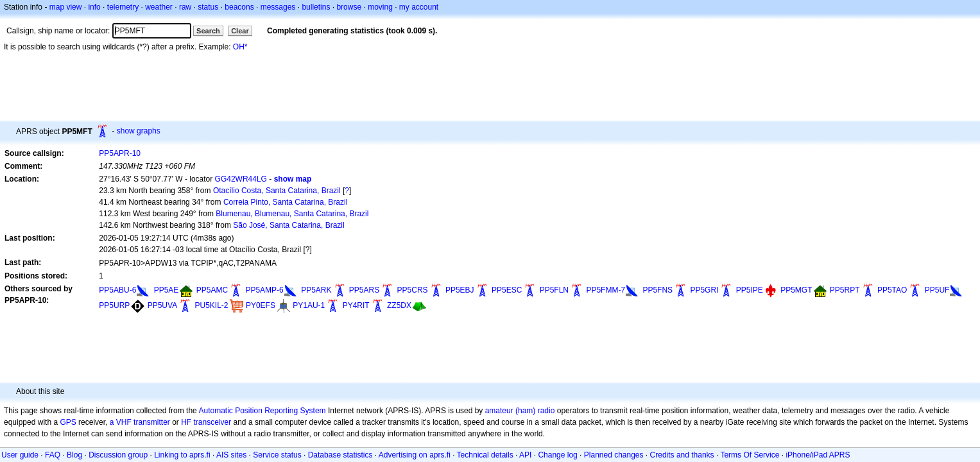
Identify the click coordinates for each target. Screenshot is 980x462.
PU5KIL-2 (212, 305)
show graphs (139, 131)
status (208, 7)
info (94, 7)
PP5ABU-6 (117, 290)
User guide (20, 455)
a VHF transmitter (140, 422)
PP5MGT (796, 290)
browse (349, 7)
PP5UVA (162, 305)
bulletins (316, 7)
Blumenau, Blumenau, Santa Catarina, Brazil (292, 214)
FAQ (53, 455)
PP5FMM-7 (606, 290)
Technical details (485, 455)
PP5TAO (892, 290)
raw (185, 7)
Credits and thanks (682, 455)
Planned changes (614, 455)
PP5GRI (704, 290)
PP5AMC (212, 290)
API (525, 455)
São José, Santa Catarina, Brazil (288, 225)
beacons (239, 7)
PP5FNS (658, 290)
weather (159, 7)
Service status (277, 455)
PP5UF (937, 290)
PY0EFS (261, 305)
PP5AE (167, 290)
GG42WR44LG (241, 179)
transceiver (213, 422)
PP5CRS (413, 290)
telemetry (123, 7)
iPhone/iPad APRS (818, 455)
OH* (240, 47)
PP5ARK (316, 290)
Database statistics (340, 455)
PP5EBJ (460, 290)
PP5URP (114, 305)
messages (278, 7)
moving (380, 7)
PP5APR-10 (120, 153)
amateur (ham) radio (520, 411)
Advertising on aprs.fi (415, 455)
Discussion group (118, 455)
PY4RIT (356, 305)
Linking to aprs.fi (182, 455)
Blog (74, 455)
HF (186, 422)
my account (419, 7)
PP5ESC (507, 290)
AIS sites (231, 455)
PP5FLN (554, 290)
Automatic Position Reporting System (262, 411)
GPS (68, 422)
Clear (240, 31)
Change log (557, 455)
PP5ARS (364, 290)
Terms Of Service (750, 455)
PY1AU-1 (309, 305)
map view (66, 7)
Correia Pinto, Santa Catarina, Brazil (285, 202)
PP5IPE (750, 290)
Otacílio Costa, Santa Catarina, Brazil (277, 191)
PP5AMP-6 (264, 290)
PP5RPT (845, 290)
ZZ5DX (399, 305)
